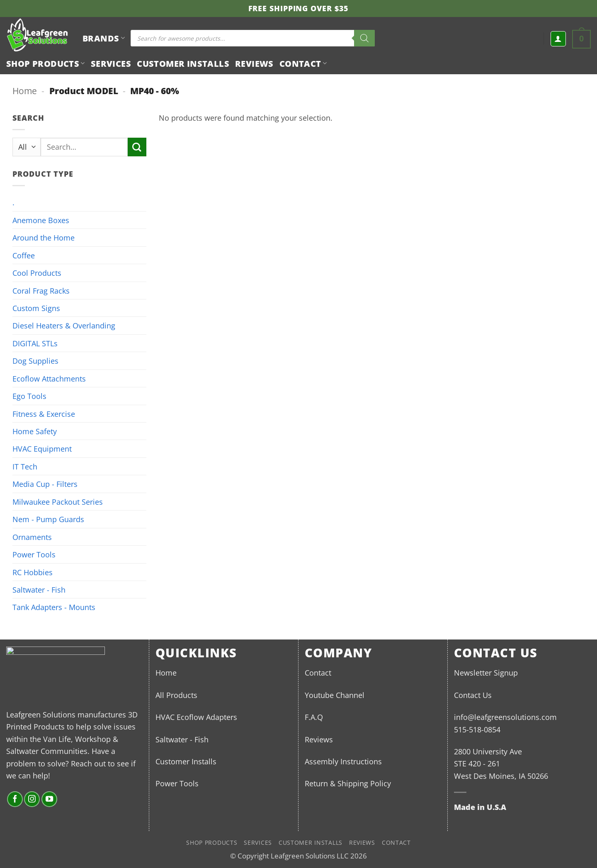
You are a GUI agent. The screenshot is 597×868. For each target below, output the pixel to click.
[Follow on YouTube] (49, 799)
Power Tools (34, 554)
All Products (176, 695)
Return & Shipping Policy (348, 783)
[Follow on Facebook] (15, 799)
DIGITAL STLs (35, 343)
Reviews (254, 63)
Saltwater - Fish (39, 590)
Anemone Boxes (41, 220)
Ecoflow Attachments (49, 378)
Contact (303, 63)
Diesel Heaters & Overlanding (64, 325)
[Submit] (137, 147)
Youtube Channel (335, 695)
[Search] (364, 38)
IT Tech (25, 466)
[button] (558, 39)
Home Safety (35, 431)
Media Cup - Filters (45, 484)
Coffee (24, 255)
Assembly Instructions (343, 761)
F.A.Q (314, 717)
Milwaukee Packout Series (58, 502)
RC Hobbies (33, 572)
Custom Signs (36, 308)
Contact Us (473, 695)
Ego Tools (29, 396)
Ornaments (32, 537)
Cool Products (37, 273)
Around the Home (44, 237)
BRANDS (104, 38)
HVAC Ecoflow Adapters (196, 717)
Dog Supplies (35, 361)
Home (25, 91)
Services (111, 63)
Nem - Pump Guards (48, 519)
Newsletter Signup (486, 672)
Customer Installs (183, 63)
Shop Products (46, 63)
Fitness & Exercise (44, 414)
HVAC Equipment (42, 449)
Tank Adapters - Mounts (54, 607)
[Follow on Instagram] (32, 799)
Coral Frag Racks (41, 291)
